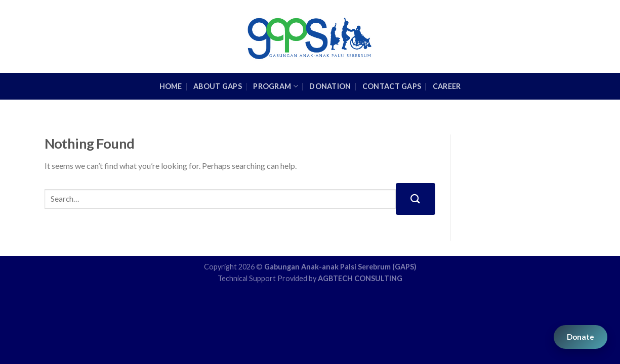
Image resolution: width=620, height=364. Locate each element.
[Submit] (416, 199)
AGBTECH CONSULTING (360, 278)
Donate (581, 337)
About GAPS (218, 86)
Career (447, 86)
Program (276, 86)
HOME (171, 86)
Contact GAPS (392, 86)
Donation (330, 86)
